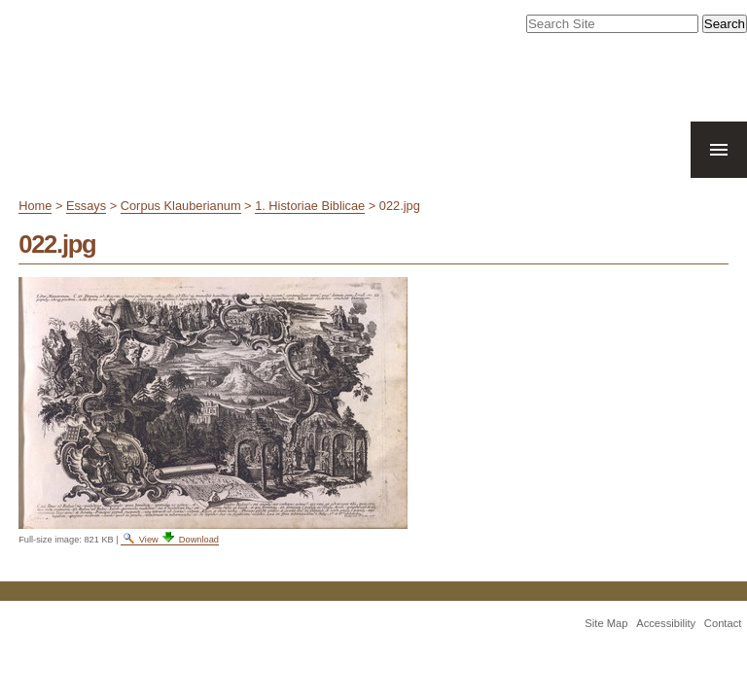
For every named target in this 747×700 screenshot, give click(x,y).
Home (35, 206)
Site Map (606, 623)
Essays (86, 206)
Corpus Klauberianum (181, 206)
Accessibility (666, 623)
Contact (723, 623)
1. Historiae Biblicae (310, 206)
